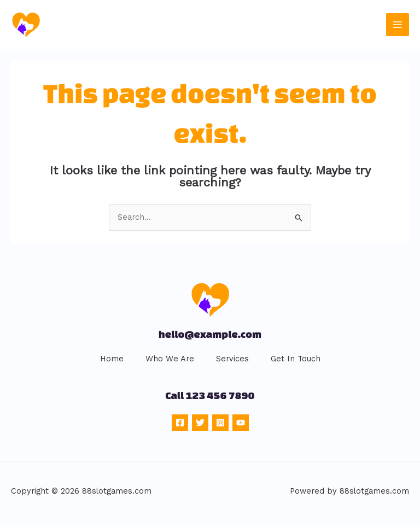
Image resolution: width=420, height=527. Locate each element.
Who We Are (170, 359)
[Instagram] (220, 423)
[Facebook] (180, 423)
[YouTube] (241, 423)
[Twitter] (200, 423)
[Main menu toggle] (398, 25)
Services (232, 359)
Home (112, 359)
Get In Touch (296, 359)
